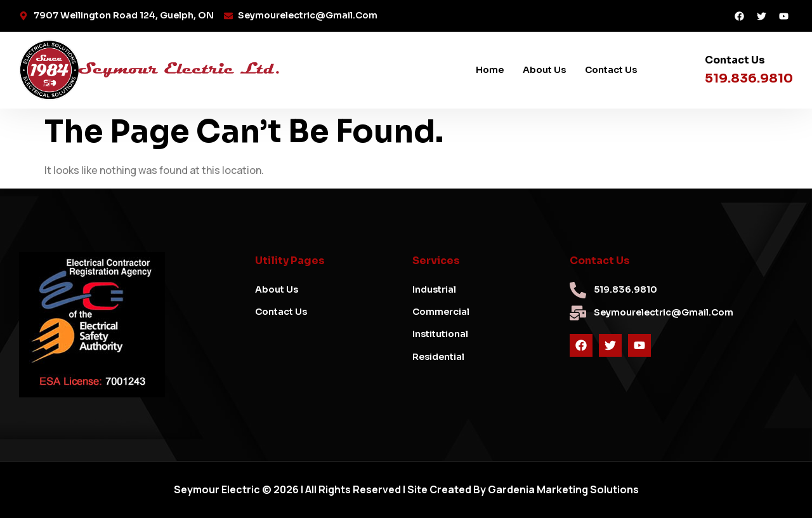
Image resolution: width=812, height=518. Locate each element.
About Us (544, 70)
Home (490, 70)
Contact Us (611, 70)
